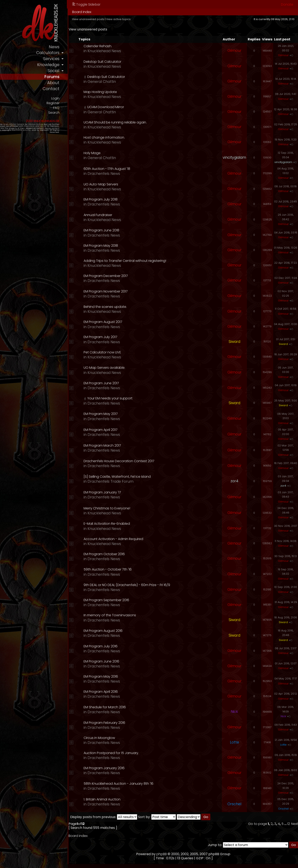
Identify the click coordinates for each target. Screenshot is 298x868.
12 (289, 824)
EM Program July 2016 (135, 646)
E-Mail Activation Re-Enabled (141, 524)
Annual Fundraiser (132, 215)
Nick (234, 712)
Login (91, 102)
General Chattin (136, 82)
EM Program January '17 (137, 492)
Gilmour (234, 51)
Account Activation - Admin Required (148, 539)
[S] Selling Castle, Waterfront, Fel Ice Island (151, 477)
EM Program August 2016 (137, 631)
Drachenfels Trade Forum (145, 481)
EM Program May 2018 (135, 246)
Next (295, 824)
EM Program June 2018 (136, 230)
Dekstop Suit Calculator (137, 62)
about (89, 86)
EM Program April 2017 (135, 430)
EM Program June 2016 (136, 661)
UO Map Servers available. (139, 368)
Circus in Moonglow (134, 738)
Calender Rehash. (132, 46)
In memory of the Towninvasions (144, 615)
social (89, 73)
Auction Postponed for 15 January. (146, 753)
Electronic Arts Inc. (21, 131)
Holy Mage (126, 153)
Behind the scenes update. (140, 307)
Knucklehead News (139, 51)
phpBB (180, 854)
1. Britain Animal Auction (136, 799)
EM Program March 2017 (137, 445)
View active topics (154, 19)
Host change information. (139, 137)
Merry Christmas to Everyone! (141, 508)
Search (89, 117)
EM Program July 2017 (135, 337)
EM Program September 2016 (141, 600)
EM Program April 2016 (135, 692)
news (90, 47)
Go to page (258, 824)
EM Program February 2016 (139, 723)
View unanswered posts (124, 19)
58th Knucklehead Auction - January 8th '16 (153, 784)
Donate (287, 4)
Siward (234, 342)
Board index (118, 12)
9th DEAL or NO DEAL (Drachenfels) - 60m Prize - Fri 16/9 (161, 585)
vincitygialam (234, 157)
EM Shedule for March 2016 (139, 707)
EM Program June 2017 (136, 383)
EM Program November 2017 (140, 291)
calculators (83, 54)
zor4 (234, 481)
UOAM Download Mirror (140, 107)
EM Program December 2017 (140, 276)
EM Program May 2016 (135, 676)
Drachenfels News (138, 174)
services (87, 60)
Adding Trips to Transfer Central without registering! (159, 261)
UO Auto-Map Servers (135, 184)
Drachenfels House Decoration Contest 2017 (153, 461)
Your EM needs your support (144, 398)
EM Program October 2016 (139, 554)
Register (88, 107)
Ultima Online (48, 129)
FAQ (92, 112)
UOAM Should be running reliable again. (150, 122)
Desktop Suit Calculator (141, 77)
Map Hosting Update (135, 92)
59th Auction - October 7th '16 (142, 569)
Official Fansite (29, 129)
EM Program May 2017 (135, 414)
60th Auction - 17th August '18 (141, 169)
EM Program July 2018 (135, 199)
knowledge (84, 66)
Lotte (234, 742)
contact (86, 92)
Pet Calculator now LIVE (137, 352)
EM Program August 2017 (137, 322)
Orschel (234, 804)
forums (87, 79)
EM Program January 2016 (138, 768)
